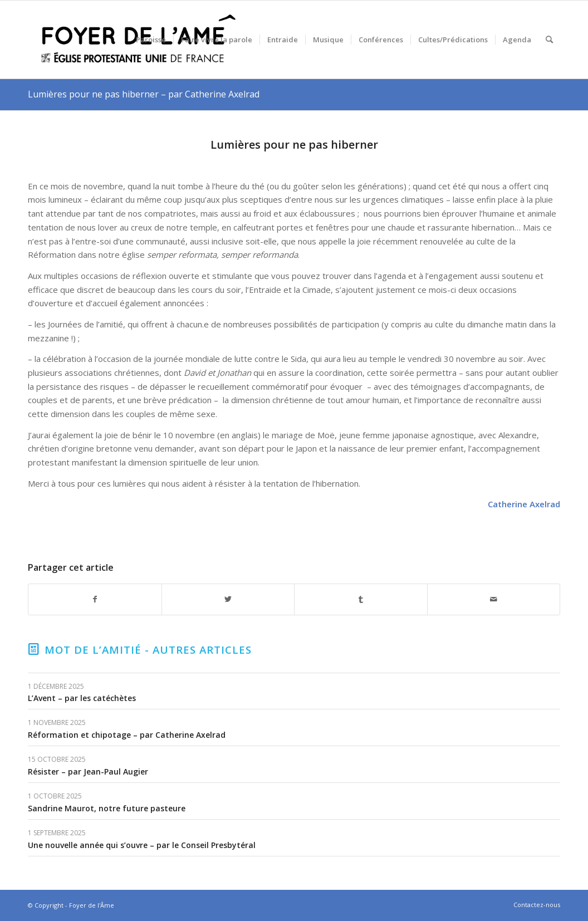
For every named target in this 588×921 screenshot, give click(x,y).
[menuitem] (151, 40)
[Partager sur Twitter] (228, 599)
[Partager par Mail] (494, 599)
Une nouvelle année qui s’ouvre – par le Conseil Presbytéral (142, 845)
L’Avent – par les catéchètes (82, 698)
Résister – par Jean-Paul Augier (88, 771)
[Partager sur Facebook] (95, 599)
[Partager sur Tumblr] (361, 599)
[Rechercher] (549, 40)
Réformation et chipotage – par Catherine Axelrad (127, 735)
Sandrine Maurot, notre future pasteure (107, 808)
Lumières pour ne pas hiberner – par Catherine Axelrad (144, 94)
